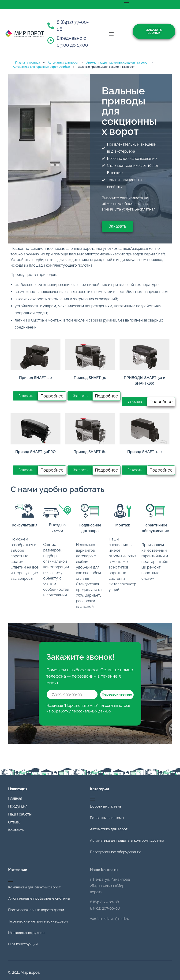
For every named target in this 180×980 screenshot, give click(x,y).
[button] (111, 34)
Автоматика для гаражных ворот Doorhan (41, 67)
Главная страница (28, 63)
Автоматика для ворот (63, 63)
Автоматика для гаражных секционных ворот (117, 63)
